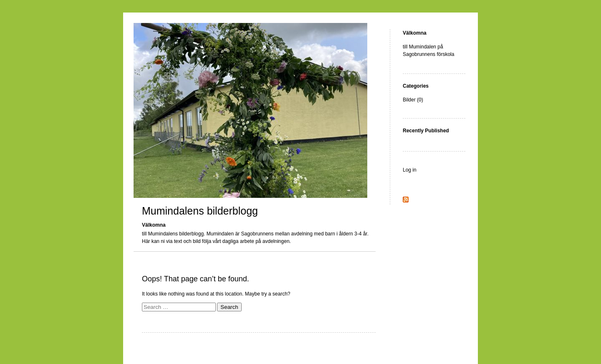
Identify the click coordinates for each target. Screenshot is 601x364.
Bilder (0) (413, 100)
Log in (410, 170)
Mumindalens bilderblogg (200, 211)
